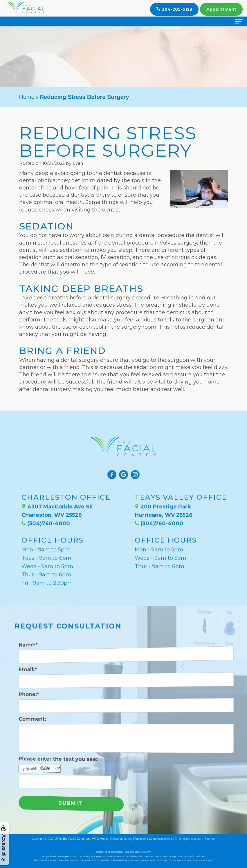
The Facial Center (74, 839)
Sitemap (210, 839)
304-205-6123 (174, 9)
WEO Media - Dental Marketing (112, 839)
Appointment (221, 9)
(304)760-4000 (46, 514)
